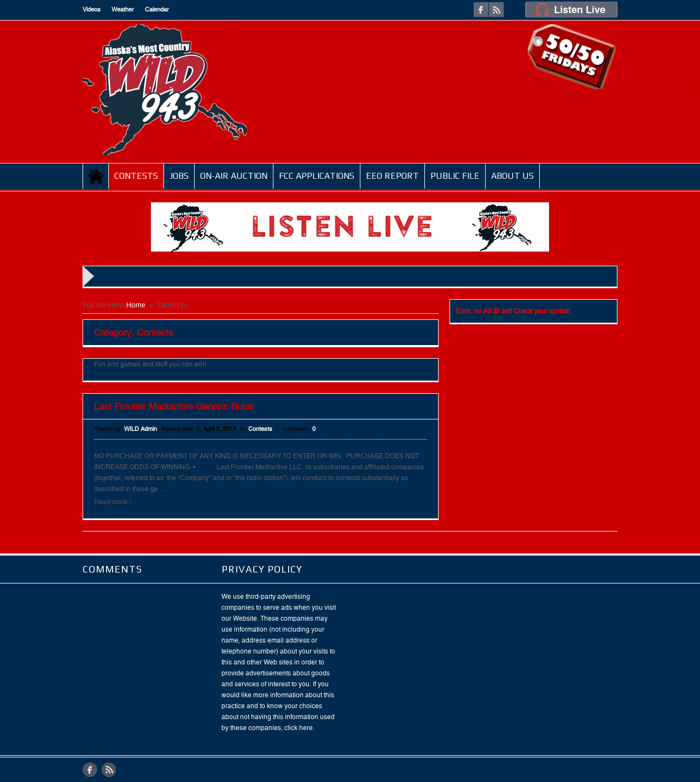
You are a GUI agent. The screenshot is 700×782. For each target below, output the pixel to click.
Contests (136, 176)
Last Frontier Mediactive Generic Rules (174, 406)
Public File (455, 176)
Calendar (157, 10)
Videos (92, 10)
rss (496, 10)
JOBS (179, 176)
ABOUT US (512, 176)
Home (96, 176)
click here (299, 728)
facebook (481, 10)
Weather (123, 10)
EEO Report (392, 176)
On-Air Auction (234, 176)
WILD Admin (141, 429)
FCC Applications (317, 176)
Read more (113, 502)
